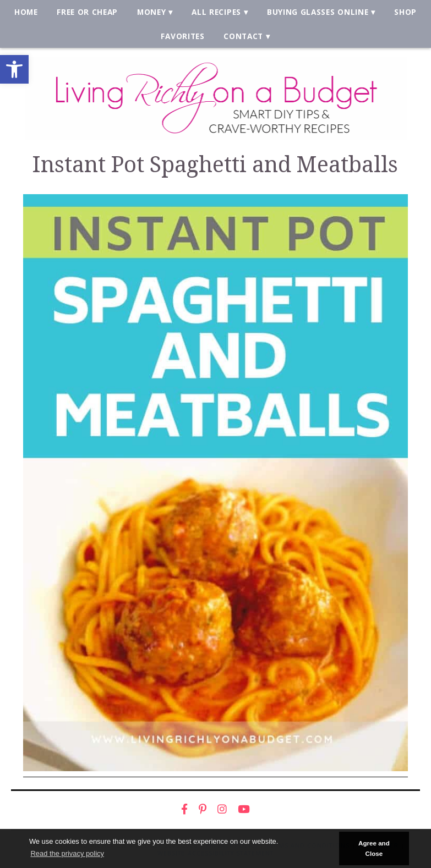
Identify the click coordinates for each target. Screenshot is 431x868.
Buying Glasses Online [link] (318, 12)
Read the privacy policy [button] (67, 853)
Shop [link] (405, 12)
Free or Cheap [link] (87, 12)
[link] (14, 69)
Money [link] (151, 12)
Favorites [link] (182, 36)
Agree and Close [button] (374, 848)
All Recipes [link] (216, 12)
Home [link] (26, 12)
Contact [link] (243, 36)
